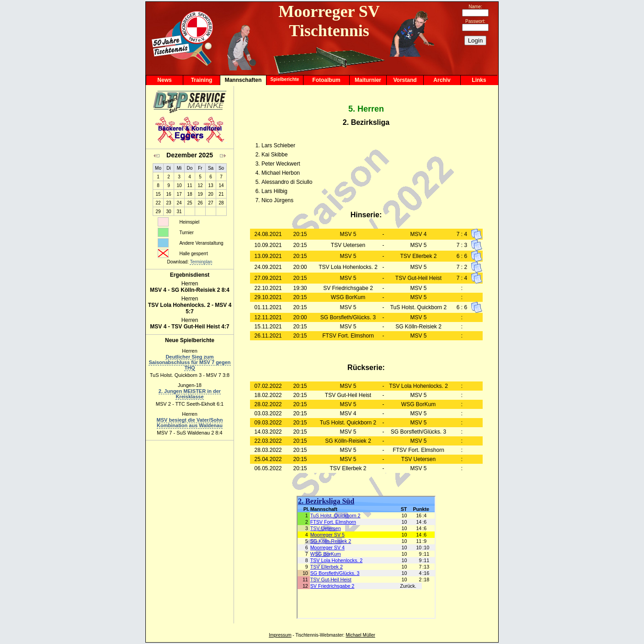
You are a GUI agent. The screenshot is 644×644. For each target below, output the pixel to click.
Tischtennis (307, 635)
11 (189, 185)
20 (210, 194)
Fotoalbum (326, 80)
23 (168, 203)
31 (179, 212)
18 (189, 194)
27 (210, 203)
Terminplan (201, 262)
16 (168, 194)
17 (179, 194)
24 (179, 203)
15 (158, 194)
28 (221, 203)
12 (200, 185)
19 (200, 194)
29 (158, 212)
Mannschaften (243, 80)
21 (221, 194)
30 (168, 212)
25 (189, 203)
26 (200, 203)
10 (179, 185)
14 (221, 185)
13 (210, 185)
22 (158, 203)
